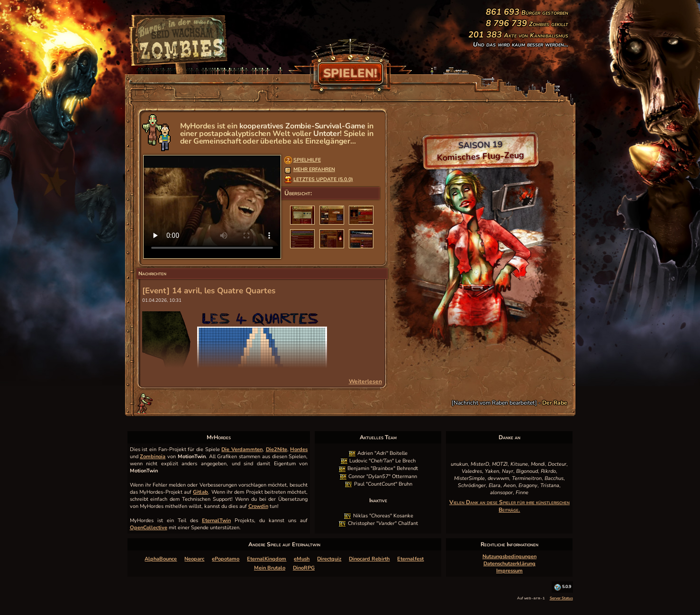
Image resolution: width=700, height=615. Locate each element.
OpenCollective (149, 528)
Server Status (561, 598)
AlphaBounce (161, 559)
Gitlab (200, 492)
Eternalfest (410, 559)
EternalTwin (216, 520)
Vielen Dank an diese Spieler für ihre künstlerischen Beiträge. (509, 506)
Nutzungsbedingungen (509, 556)
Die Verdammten (242, 449)
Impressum (509, 571)
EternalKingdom (267, 559)
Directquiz (329, 559)
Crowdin (258, 506)
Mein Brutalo (270, 568)
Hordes (299, 449)
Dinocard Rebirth (369, 559)
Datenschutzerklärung (509, 564)
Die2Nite (277, 449)
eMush (302, 559)
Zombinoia (153, 457)
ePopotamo (226, 559)
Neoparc (194, 559)
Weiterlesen (365, 381)
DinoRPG (304, 568)
